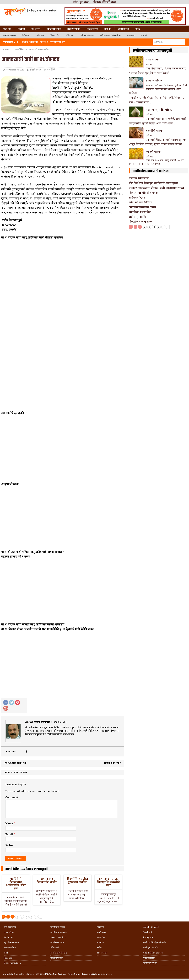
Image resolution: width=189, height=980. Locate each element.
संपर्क (138, 29)
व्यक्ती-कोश (101, 932)
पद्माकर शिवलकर (139, 178)
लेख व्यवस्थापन (74, 29)
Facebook (148, 932)
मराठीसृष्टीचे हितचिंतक (59, 932)
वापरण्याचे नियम (10, 948)
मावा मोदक (152, 59)
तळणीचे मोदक (154, 130)
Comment (12, 798)
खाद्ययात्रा (100, 942)
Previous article (16, 763)
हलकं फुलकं (131, 35)
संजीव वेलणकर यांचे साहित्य (151, 171)
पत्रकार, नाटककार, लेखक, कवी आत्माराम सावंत (156, 188)
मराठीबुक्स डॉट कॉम (151, 948)
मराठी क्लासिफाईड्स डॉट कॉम (154, 942)
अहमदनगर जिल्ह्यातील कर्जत (47, 880)
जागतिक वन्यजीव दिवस (142, 207)
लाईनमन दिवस (137, 197)
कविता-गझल (102, 953)
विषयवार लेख (55, 35)
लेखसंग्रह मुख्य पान (9, 35)
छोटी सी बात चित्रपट (140, 202)
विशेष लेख (26, 35)
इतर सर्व (144, 35)
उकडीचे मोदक (154, 80)
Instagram (148, 937)
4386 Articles (60, 722)
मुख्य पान (7, 29)
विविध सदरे (70, 35)
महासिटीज (101, 937)
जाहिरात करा (123, 29)
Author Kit (9, 937)
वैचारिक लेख (40, 35)
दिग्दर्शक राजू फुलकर (141, 221)
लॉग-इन (108, 29)
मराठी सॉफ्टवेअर (57, 958)
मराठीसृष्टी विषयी (54, 29)
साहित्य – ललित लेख (87, 35)
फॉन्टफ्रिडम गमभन (150, 963)
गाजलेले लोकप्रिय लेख (59, 953)
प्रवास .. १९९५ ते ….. (58, 937)
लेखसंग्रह (21, 29)
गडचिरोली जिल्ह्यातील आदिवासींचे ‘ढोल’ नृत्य (16, 883)
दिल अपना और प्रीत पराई (143, 193)
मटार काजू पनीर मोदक (159, 110)
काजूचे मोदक (153, 151)
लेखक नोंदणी (92, 29)
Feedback (8, 958)
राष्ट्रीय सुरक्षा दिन (138, 217)
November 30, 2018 (15, 70)
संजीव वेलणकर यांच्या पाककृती (152, 51)
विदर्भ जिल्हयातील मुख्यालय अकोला (78, 880)
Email (10, 835)
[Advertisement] (158, 253)
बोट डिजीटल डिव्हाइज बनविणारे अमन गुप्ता (153, 183)
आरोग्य (99, 948)
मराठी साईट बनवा (57, 942)
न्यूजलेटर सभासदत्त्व (12, 942)
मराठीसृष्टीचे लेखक (58, 927)
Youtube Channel (151, 927)
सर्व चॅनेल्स (36, 29)
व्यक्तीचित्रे (51, 70)
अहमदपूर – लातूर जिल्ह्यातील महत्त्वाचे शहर (108, 882)
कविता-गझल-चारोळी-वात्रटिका (110, 35)
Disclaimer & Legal (13, 963)
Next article (112, 763)
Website (10, 845)
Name (10, 824)
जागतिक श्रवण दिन (140, 212)
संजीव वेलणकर (35, 70)
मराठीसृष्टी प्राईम (149, 958)
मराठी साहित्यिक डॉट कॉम (153, 953)
